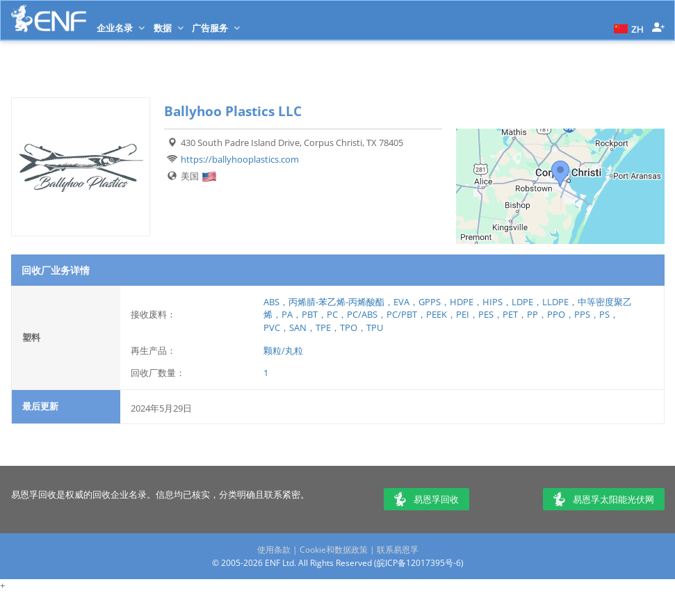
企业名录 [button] (121, 28)
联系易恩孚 (398, 550)
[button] (627, 28)
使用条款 (274, 550)
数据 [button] (169, 28)
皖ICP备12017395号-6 (419, 563)
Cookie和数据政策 (334, 550)
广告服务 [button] (216, 28)
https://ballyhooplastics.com (240, 159)
